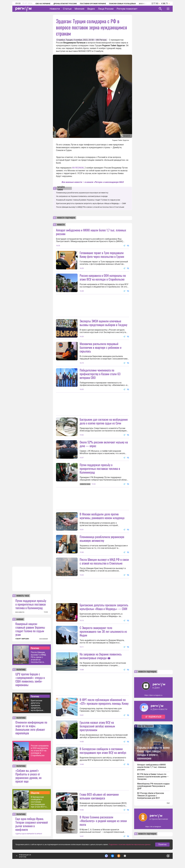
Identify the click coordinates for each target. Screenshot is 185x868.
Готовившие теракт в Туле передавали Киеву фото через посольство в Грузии (102, 255)
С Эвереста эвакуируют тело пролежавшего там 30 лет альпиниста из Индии (103, 631)
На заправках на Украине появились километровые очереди (82, 196)
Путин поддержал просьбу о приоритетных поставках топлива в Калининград (31, 604)
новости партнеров (66, 218)
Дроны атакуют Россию (65, 4)
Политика (35, 648)
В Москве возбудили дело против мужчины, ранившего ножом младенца (102, 516)
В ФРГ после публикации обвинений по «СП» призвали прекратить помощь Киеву (104, 701)
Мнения (79, 9)
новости (61, 225)
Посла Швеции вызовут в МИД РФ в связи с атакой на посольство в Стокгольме (38, 657)
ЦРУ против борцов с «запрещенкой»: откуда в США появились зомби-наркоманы (30, 679)
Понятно (162, 845)
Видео (91, 9)
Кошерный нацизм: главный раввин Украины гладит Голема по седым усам (30, 629)
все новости (20, 612)
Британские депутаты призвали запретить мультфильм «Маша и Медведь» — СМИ (39, 705)
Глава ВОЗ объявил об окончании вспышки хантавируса (99, 796)
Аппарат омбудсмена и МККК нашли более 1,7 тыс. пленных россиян (91, 232)
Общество (35, 793)
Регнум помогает (127, 9)
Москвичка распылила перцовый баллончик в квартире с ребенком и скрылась (101, 347)
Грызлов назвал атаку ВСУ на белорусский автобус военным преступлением (97, 726)
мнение (20, 619)
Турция (69, 40)
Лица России (106, 9)
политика (21, 670)
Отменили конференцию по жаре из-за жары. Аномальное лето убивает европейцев (31, 728)
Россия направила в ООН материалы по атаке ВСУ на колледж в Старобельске (40, 751)
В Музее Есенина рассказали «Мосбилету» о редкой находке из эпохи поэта (103, 821)
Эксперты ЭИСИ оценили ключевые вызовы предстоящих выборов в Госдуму (103, 323)
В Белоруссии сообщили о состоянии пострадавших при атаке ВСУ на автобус (39, 802)
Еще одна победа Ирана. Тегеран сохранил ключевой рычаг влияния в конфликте (32, 824)
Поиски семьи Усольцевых (122, 4)
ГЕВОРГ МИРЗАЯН (22, 639)
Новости (55, 9)
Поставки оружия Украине (93, 4)
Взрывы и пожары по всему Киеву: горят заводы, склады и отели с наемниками (153, 753)
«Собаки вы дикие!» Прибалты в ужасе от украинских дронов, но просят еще (28, 776)
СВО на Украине (43, 4)
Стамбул (61, 40)
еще (168, 803)
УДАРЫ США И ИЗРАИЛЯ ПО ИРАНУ (29, 834)
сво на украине (145, 726)
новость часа (23, 596)
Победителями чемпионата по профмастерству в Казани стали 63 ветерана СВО (100, 374)
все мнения (44, 639)
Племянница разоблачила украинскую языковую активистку (82, 193)
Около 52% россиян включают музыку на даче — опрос (104, 444)
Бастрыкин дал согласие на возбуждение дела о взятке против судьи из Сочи (104, 421)
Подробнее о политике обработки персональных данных (130, 845)
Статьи (67, 9)
